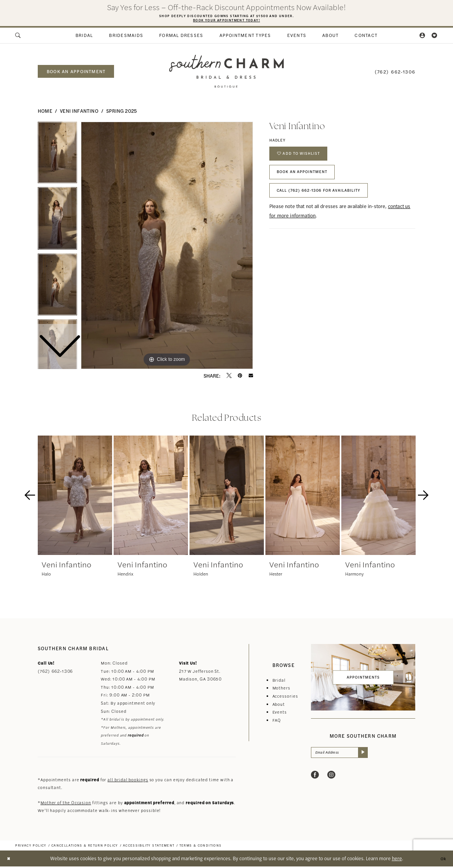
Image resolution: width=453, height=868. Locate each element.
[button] (423, 37)
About (279, 706)
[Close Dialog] (10, 860)
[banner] (226, 73)
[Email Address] (345, 755)
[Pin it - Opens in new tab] (240, 377)
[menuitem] (18, 37)
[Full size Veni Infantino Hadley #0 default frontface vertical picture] (167, 247)
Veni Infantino (79, 113)
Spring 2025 (121, 113)
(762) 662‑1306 (55, 673)
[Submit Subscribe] (372, 755)
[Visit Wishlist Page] (435, 37)
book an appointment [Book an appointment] (76, 73)
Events (280, 714)
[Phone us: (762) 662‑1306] (395, 73)
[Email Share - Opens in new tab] (251, 377)
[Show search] (18, 37)
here (397, 860)
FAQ (277, 722)
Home (45, 113)
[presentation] (75, 497)
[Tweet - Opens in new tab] (229, 377)
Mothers (281, 690)
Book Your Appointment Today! (226, 21)
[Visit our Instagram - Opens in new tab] (331, 779)
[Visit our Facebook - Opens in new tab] (315, 779)
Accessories (285, 698)
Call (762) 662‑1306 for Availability (328, 202)
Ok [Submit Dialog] (442, 860)
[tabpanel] (167, 247)
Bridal (279, 682)
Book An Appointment (308, 180)
